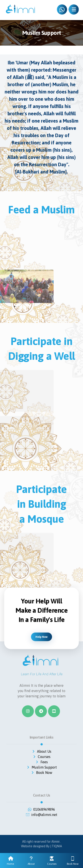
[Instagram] (28, 711)
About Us (41, 751)
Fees (41, 762)
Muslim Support (42, 767)
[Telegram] (41, 711)
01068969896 (41, 809)
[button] (7, 286)
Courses (41, 757)
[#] (54, 711)
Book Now (41, 773)
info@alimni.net (42, 815)
